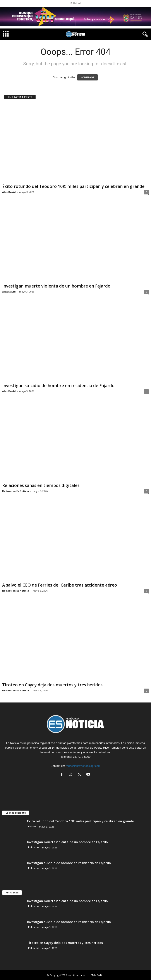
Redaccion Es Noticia (16, 491)
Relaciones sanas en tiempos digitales (41, 485)
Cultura (32, 826)
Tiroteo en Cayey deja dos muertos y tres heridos (52, 685)
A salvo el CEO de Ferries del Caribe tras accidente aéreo (60, 585)
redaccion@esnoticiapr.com (83, 766)
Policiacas (34, 847)
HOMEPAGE (87, 77)
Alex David (9, 192)
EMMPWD (96, 975)
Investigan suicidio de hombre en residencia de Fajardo (58, 386)
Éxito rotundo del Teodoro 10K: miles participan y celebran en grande (73, 186)
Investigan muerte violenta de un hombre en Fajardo (56, 286)
